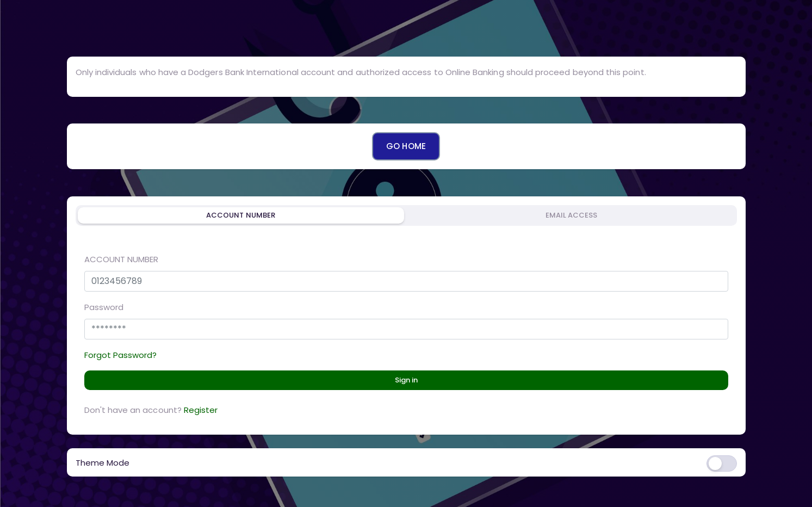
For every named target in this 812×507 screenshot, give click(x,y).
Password (104, 307)
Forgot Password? (121, 355)
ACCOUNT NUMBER (122, 259)
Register (201, 410)
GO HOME (406, 146)
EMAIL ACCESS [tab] (572, 215)
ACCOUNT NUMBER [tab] (241, 215)
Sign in (406, 380)
